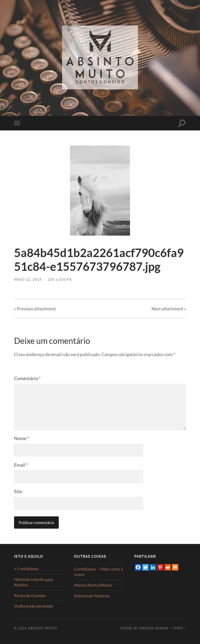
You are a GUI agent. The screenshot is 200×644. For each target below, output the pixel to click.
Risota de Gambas (30, 595)
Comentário (27, 378)
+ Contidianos (26, 569)
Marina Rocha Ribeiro (93, 585)
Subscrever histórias (92, 596)
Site (18, 491)
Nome (21, 438)
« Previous (35, 309)
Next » (169, 309)
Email (21, 465)
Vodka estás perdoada (33, 606)
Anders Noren (154, 628)
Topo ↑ (180, 628)
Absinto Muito (43, 628)
